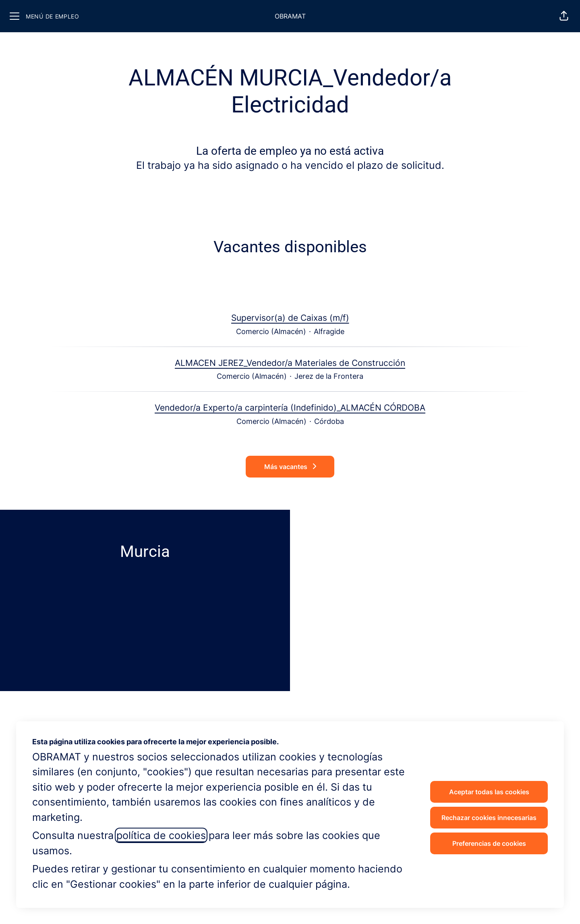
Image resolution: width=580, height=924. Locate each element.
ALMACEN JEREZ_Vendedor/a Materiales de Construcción (290, 363)
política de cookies (161, 835)
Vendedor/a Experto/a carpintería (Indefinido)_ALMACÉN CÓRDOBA (290, 408)
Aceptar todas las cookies (489, 792)
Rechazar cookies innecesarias (489, 818)
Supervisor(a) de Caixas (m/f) (290, 318)
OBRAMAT (290, 16)
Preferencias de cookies (489, 843)
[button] (564, 16)
